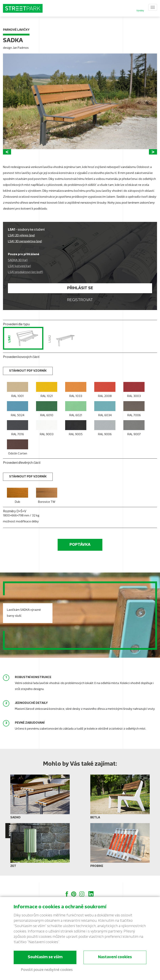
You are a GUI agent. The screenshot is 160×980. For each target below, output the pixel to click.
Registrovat (80, 307)
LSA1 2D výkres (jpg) (21, 243)
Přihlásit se (80, 295)
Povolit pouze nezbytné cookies (47, 970)
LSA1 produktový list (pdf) (25, 279)
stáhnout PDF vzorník (28, 378)
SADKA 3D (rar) (18, 267)
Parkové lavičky (16, 30)
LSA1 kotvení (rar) (19, 273)
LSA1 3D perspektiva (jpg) (25, 249)
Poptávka (80, 552)
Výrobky (140, 11)
